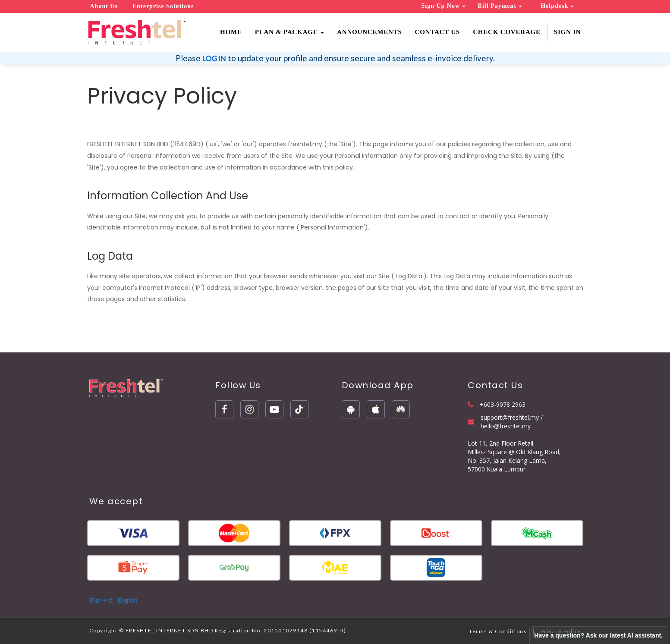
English (128, 600)
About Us (104, 6)
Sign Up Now (444, 6)
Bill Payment (500, 6)
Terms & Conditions (498, 631)
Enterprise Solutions (163, 6)
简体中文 (101, 600)
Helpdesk (557, 6)
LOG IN (214, 58)
